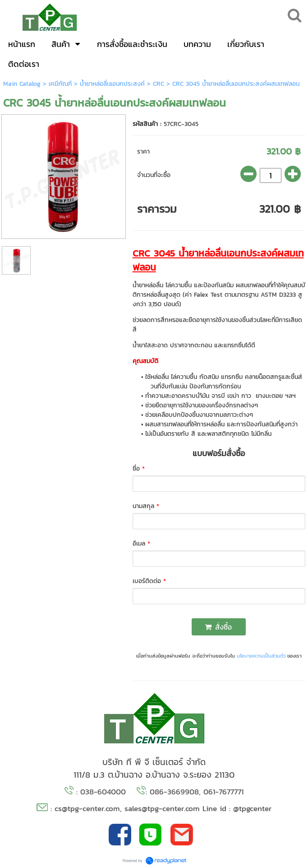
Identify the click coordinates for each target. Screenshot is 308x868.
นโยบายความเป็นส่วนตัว (261, 656)
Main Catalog (22, 84)
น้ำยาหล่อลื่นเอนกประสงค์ (112, 84)
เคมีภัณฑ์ (60, 84)
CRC (159, 84)
